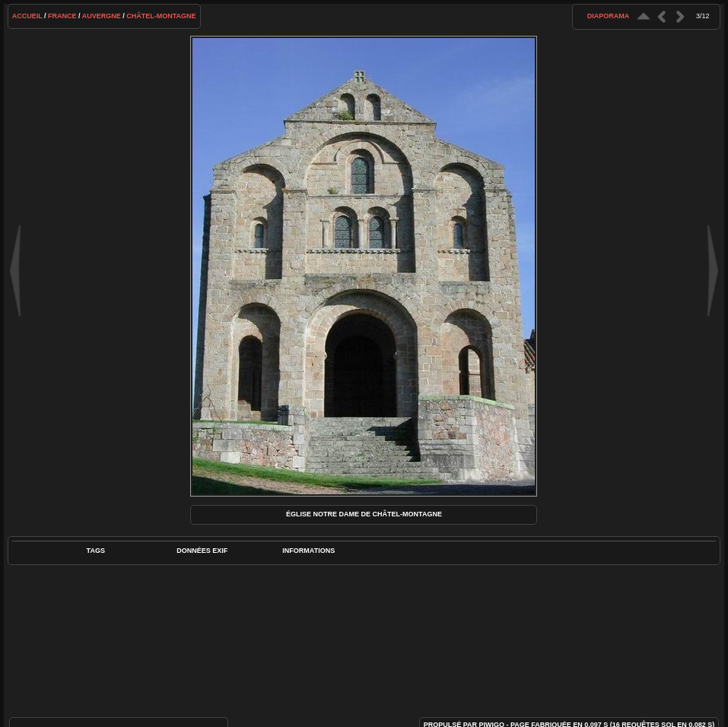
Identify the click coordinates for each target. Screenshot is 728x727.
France (62, 16)
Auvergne (102, 16)
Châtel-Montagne (161, 16)
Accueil (27, 16)
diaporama (609, 16)
